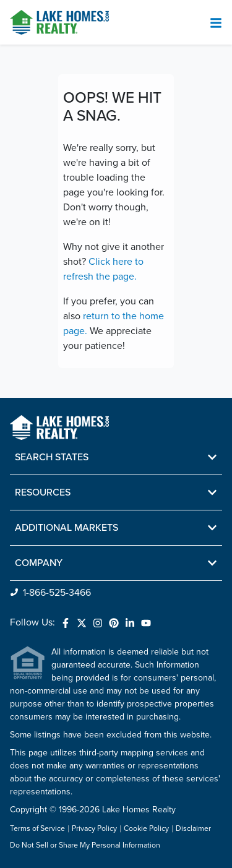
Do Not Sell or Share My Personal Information (85, 846)
